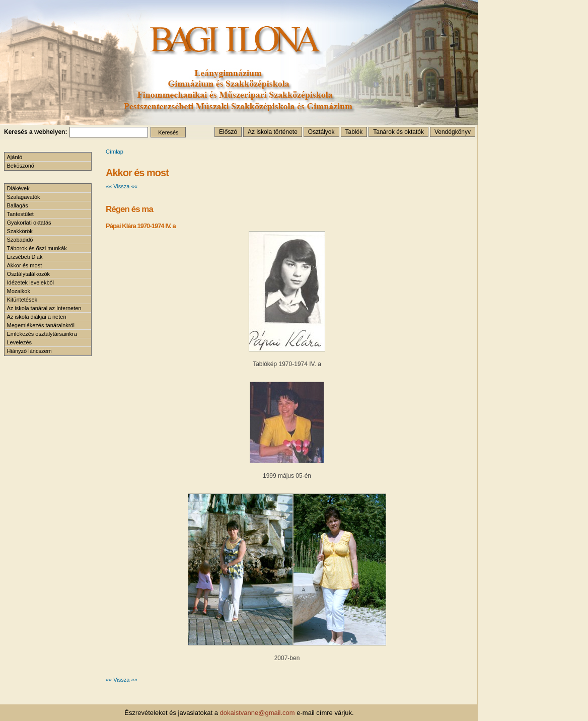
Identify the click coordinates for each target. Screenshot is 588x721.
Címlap (115, 152)
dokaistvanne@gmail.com (258, 713)
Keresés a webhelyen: (35, 132)
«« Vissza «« (122, 186)
